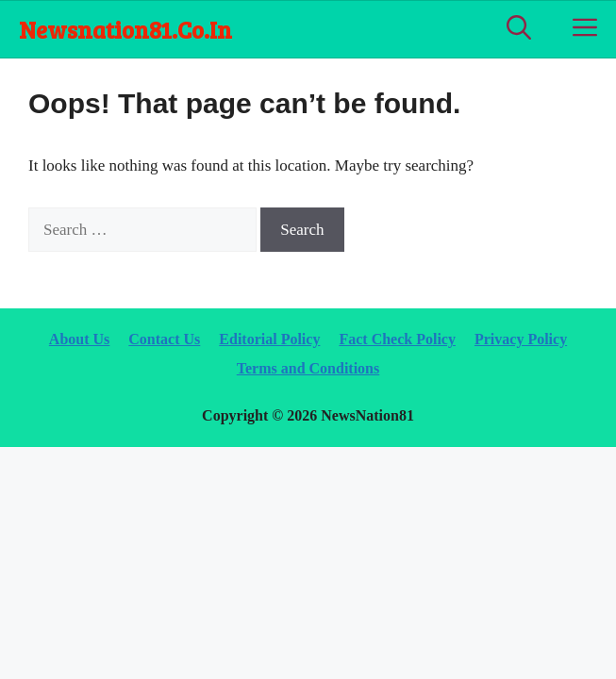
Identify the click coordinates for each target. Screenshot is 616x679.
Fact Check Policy (397, 339)
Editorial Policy (269, 339)
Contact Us (164, 339)
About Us (79, 339)
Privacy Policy (521, 339)
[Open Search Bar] (519, 29)
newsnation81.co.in (125, 29)
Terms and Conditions (308, 368)
